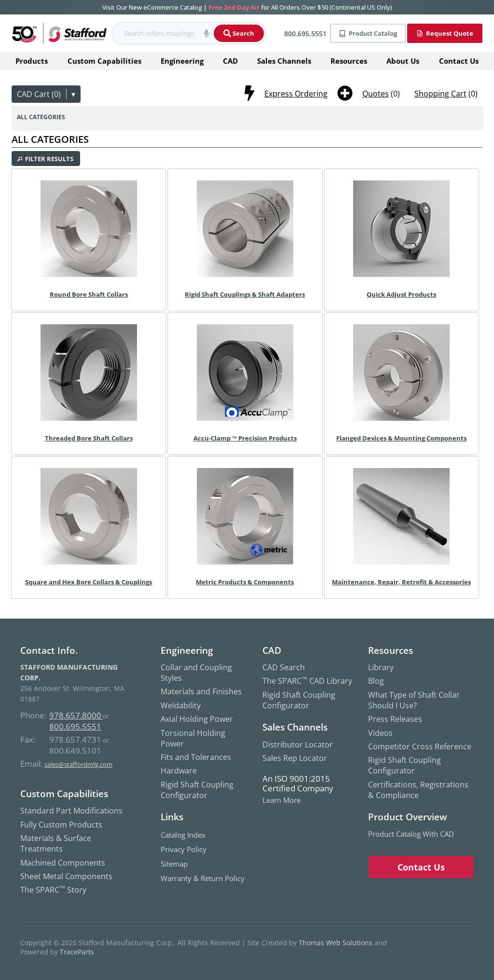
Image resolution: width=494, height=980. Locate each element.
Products (32, 61)
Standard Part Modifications (71, 811)
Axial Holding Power (197, 719)
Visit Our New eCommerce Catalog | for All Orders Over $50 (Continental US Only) (247, 7)
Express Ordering (296, 94)
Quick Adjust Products (401, 294)
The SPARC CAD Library (307, 681)
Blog (376, 681)
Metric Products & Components (245, 582)
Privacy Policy (184, 849)
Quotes (376, 94)
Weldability (181, 705)
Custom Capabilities (104, 61)
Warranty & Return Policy (203, 878)
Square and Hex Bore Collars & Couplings (89, 582)
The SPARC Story (53, 890)
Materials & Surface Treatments (56, 843)
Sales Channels (284, 61)
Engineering (182, 61)
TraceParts (77, 952)
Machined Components (63, 863)
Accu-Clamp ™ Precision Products (245, 438)
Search (239, 33)
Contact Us (459, 61)
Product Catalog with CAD (411, 834)
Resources (349, 61)
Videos (380, 733)
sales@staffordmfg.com (78, 764)
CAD (230, 61)
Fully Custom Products (61, 825)
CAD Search (284, 667)
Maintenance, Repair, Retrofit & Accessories (401, 582)
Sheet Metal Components (66, 876)
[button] (206, 33)
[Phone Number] (301, 34)
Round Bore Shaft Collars (89, 294)
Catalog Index (183, 835)
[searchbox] (156, 34)
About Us (403, 61)
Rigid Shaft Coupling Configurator (197, 790)
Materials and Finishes (201, 691)
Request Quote (445, 33)
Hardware (179, 771)
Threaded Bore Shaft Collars (89, 438)
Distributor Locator (298, 745)
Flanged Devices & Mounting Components (401, 438)
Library (381, 667)
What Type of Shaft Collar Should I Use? (414, 700)
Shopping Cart (440, 94)
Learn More (281, 800)
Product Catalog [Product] (368, 33)
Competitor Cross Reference (420, 746)
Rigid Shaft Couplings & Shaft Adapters (245, 294)
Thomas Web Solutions (336, 943)
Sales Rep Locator (295, 758)
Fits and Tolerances (196, 757)
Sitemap (174, 864)
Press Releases (395, 719)
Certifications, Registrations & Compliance (418, 790)
